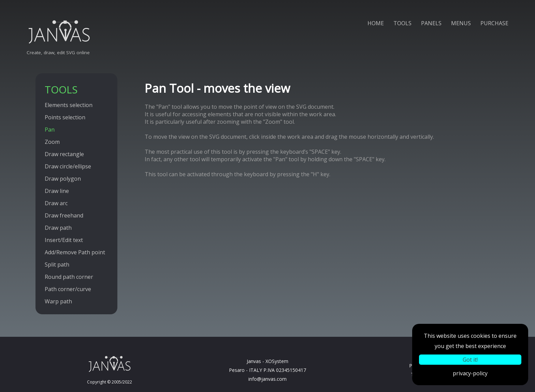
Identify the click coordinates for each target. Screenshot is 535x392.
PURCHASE (494, 23)
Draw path (58, 228)
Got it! (470, 360)
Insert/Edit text (64, 240)
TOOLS (402, 23)
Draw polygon (63, 179)
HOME (376, 23)
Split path (57, 265)
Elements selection (69, 105)
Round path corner (69, 277)
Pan (50, 130)
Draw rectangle (64, 154)
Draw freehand (64, 215)
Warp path (58, 301)
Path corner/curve (68, 289)
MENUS (461, 23)
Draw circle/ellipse (68, 166)
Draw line (57, 191)
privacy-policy (470, 373)
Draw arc (56, 203)
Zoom (52, 142)
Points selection (65, 117)
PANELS (431, 23)
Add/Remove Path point (75, 252)
